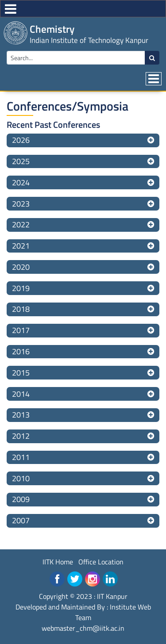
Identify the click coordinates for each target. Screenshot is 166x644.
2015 (21, 373)
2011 (21, 457)
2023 (21, 204)
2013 (21, 415)
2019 (21, 288)
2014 (21, 394)
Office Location (101, 562)
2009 (21, 499)
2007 (21, 520)
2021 (21, 246)
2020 (21, 267)
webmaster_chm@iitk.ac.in (83, 628)
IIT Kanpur (112, 596)
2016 (21, 351)
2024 (21, 182)
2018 (21, 309)
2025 (21, 161)
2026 (21, 140)
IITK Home (58, 562)
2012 (21, 436)
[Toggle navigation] (154, 79)
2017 (21, 330)
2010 (21, 478)
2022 (21, 224)
